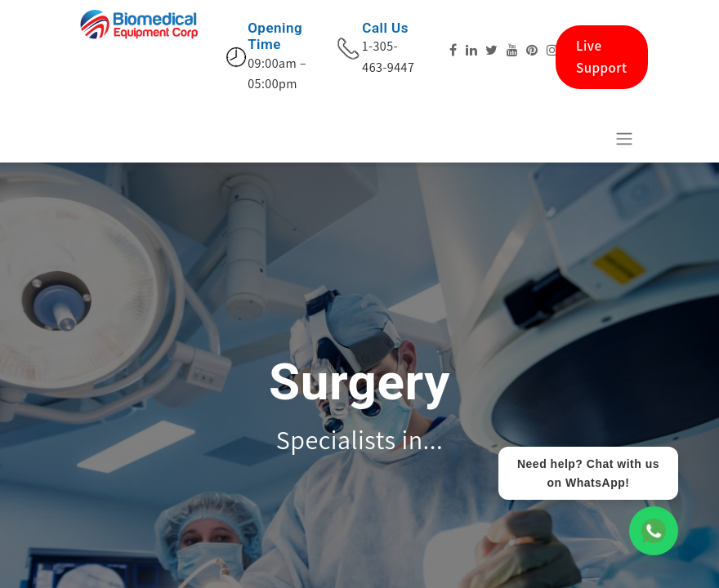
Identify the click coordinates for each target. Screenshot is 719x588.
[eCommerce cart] (584, 138)
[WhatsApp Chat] (654, 531)
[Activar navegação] (624, 138)
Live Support (602, 57)
